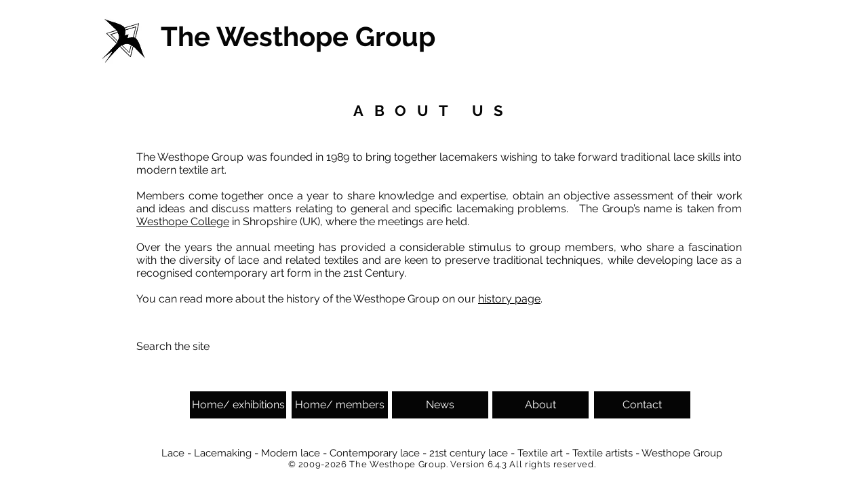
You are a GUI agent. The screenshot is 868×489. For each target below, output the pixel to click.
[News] (440, 405)
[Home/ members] (340, 405)
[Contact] (642, 405)
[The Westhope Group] (301, 37)
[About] (540, 405)
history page (509, 299)
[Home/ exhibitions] (238, 405)
